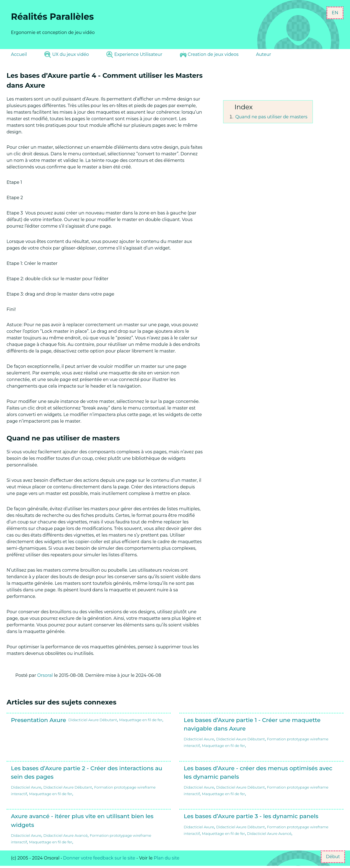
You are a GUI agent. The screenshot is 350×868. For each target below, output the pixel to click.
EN (335, 13)
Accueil (19, 54)
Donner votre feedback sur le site (99, 858)
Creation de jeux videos (209, 54)
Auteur (263, 54)
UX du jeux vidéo (67, 55)
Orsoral (45, 675)
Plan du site (167, 858)
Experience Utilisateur (134, 55)
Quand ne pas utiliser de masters (271, 117)
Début (333, 857)
